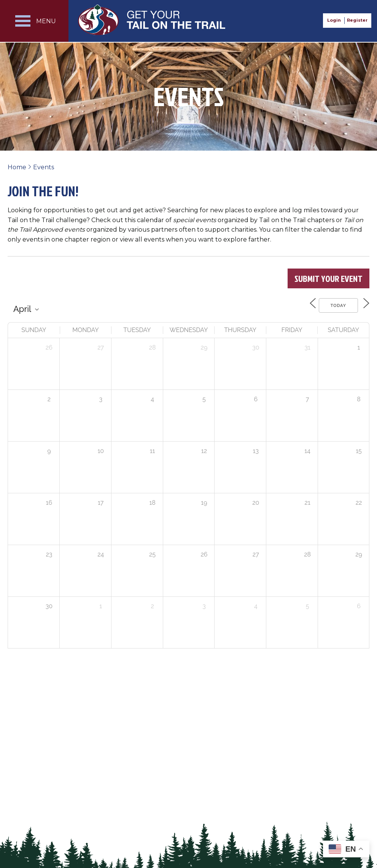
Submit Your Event (328, 278)
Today (334, 304)
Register (357, 20)
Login (334, 20)
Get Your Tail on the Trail (152, 20)
